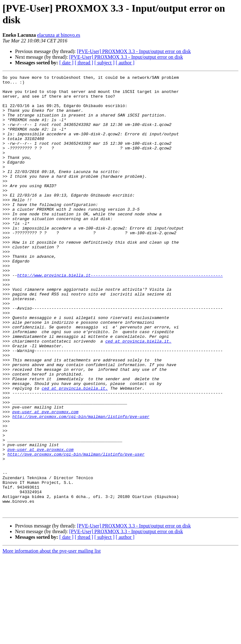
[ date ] (66, 63)
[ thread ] (84, 63)
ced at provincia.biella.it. (139, 395)
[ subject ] (104, 63)
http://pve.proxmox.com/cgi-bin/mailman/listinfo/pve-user (81, 485)
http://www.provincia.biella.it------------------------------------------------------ (120, 316)
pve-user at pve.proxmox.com (45, 479)
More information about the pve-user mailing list (52, 639)
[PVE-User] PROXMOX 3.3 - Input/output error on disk (134, 51)
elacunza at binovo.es (59, 35)
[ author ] (125, 63)
